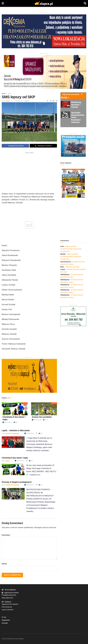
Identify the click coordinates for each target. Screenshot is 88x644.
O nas (4, 617)
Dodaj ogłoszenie (7, 598)
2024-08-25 (19, 101)
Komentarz (7, 535)
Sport (9, 94)
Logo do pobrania (8, 610)
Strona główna (9, 590)
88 (15, 422)
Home (4, 94)
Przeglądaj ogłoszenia (9, 595)
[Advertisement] (29, 171)
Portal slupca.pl (7, 607)
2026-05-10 (7, 422)
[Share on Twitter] (43, 146)
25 (40, 433)
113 (45, 420)
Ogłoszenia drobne (10, 593)
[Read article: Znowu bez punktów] (44, 409)
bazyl (8, 101)
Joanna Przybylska (12, 433)
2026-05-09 (37, 420)
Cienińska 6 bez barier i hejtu (15, 458)
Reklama (7, 602)
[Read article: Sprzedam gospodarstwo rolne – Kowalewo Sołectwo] (65, 115)
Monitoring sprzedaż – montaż (76, 105)
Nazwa (4, 564)
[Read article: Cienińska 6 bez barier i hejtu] (15, 409)
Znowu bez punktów (42, 417)
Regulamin (6, 620)
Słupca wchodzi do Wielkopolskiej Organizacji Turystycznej (71, 249)
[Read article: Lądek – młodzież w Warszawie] (13, 442)
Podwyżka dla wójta (72, 267)
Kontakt (5, 623)
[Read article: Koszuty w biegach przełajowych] (13, 494)
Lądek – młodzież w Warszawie (16, 430)
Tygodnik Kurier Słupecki (10, 604)
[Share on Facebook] (15, 146)
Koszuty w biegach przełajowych (17, 482)
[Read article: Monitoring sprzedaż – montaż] (65, 104)
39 (40, 485)
